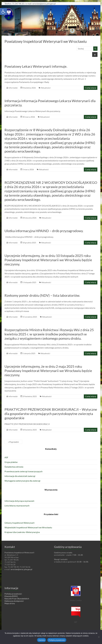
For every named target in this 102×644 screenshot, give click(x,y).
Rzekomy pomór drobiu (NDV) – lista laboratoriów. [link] (42, 295)
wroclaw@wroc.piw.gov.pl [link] (21, 569)
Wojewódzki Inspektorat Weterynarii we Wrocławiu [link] (28, 527)
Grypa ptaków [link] (11, 462)
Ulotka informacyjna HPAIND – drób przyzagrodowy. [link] (44, 231)
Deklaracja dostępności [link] (14, 601)
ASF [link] (6, 457)
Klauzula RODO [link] (11, 596)
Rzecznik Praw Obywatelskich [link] (17, 599)
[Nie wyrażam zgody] (99, 637)
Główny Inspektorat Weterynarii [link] (19, 523)
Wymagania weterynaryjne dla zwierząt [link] (22, 481)
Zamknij (42, 640)
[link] (3, 11)
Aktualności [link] (46, 88)
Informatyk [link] (13, 88)
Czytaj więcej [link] (91, 88)
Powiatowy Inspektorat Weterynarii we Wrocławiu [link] (46, 41)
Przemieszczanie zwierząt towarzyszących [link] (24, 471)
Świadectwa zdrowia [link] (14, 467)
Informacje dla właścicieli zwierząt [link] (20, 476)
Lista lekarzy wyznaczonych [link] (17, 506)
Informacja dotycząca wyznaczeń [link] (19, 501)
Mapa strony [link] (10, 603)
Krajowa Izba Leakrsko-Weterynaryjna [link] (22, 532)
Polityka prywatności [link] (13, 594)
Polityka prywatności (57, 640)
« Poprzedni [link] (13, 442)
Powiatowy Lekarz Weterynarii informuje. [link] (36, 66)
